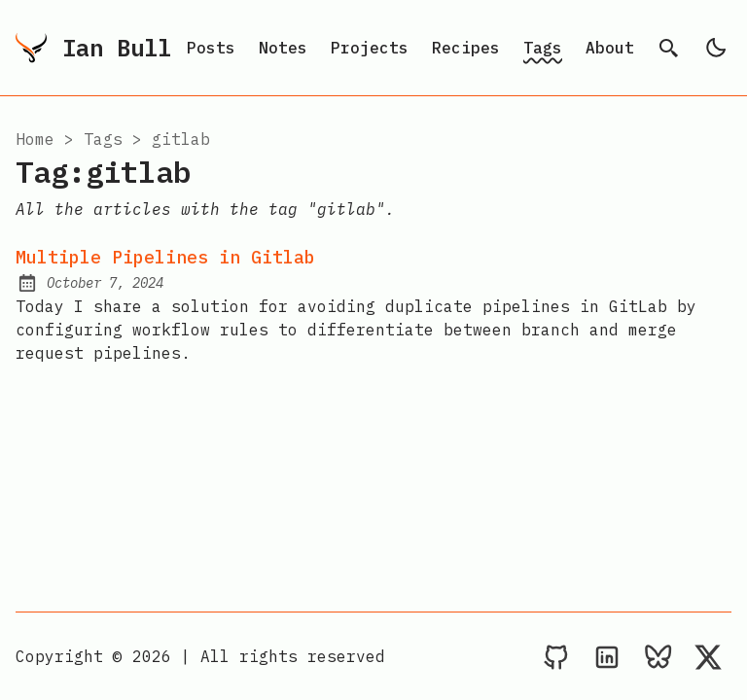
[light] (716, 48)
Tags (543, 48)
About (610, 48)
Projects (370, 48)
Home (35, 139)
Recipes (466, 48)
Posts (211, 48)
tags (103, 139)
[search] (669, 48)
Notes (283, 48)
